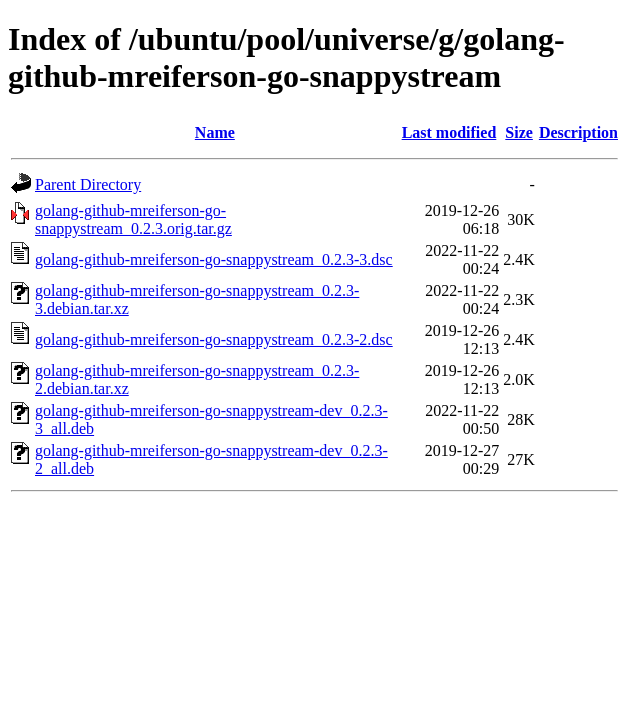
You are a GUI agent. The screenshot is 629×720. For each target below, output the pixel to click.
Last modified (449, 132)
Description (578, 132)
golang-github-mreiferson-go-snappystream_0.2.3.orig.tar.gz (133, 219)
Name (215, 132)
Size (519, 132)
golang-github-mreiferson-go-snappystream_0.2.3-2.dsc (214, 339)
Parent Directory (88, 184)
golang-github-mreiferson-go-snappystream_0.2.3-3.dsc (214, 259)
